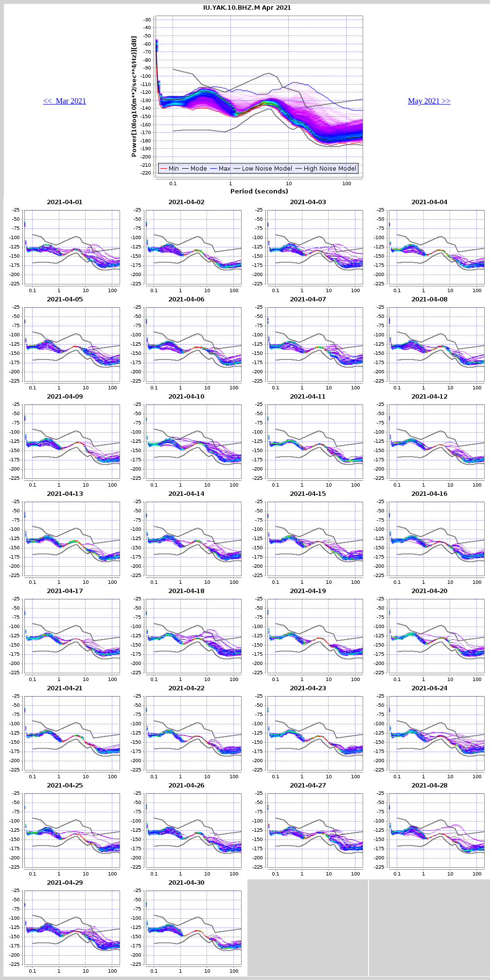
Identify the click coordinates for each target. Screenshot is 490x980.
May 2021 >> (429, 101)
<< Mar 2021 (65, 101)
